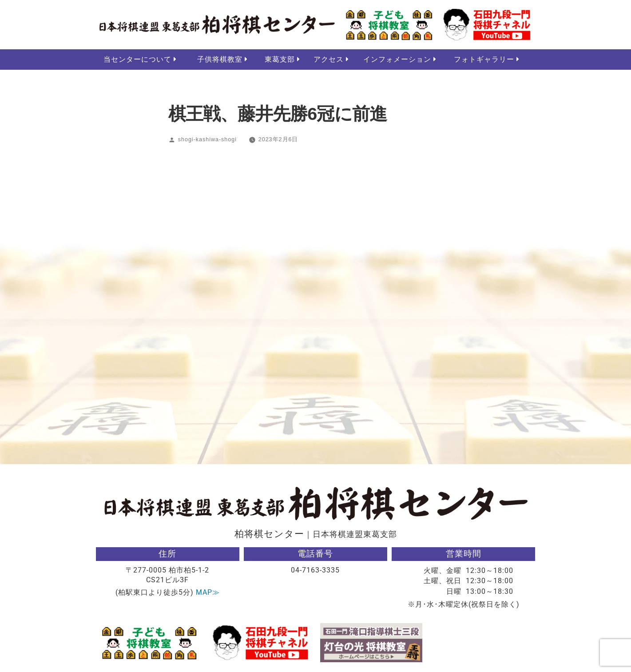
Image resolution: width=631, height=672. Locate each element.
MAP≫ (208, 593)
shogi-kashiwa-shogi (207, 140)
